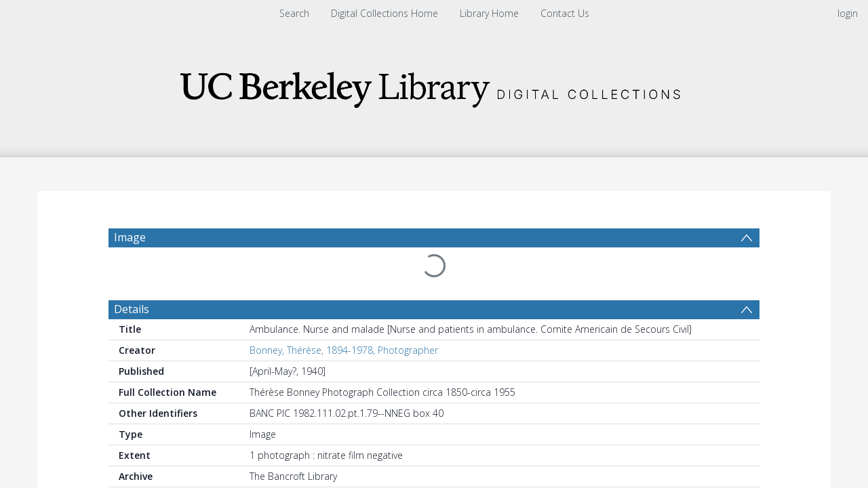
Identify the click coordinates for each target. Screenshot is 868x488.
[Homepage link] (434, 86)
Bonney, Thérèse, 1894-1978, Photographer (344, 350)
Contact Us (565, 13)
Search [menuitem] (294, 13)
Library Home (489, 13)
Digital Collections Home (384, 13)
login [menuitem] (848, 13)
